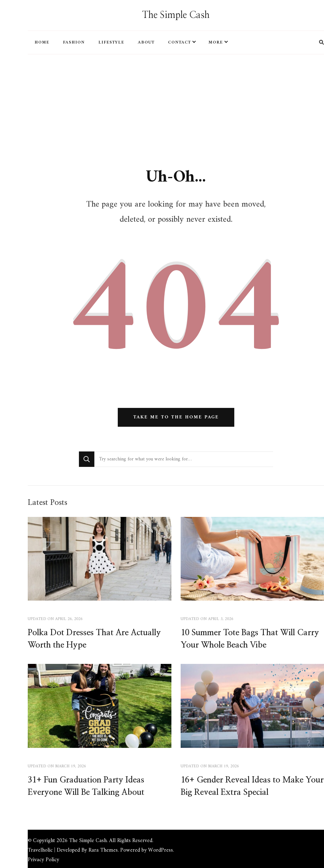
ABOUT (146, 42)
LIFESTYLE (111, 42)
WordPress (161, 850)
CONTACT (179, 42)
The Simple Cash (176, 15)
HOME (42, 42)
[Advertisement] (176, 102)
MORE (216, 42)
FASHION (74, 42)
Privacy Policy (43, 860)
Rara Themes (103, 850)
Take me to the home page (176, 417)
